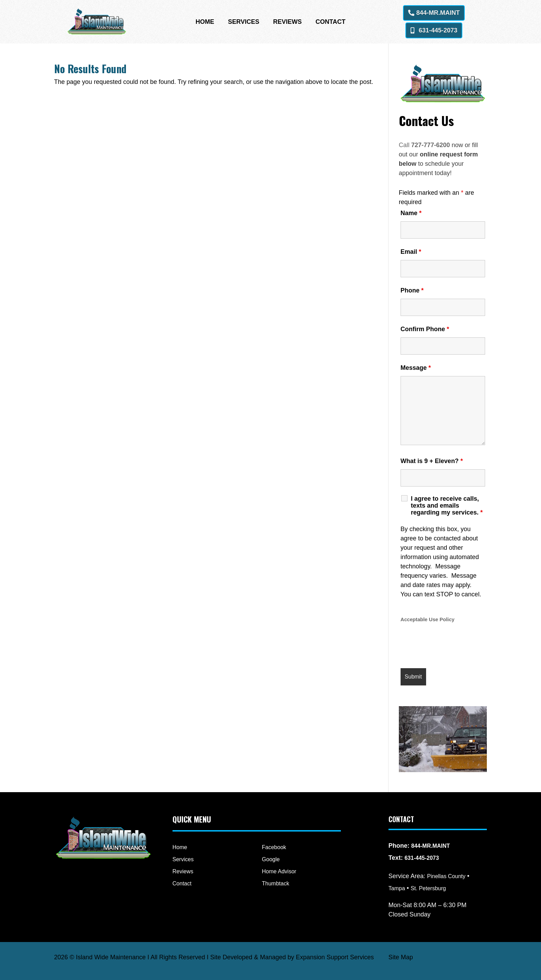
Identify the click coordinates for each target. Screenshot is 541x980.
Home (205, 22)
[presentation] (453, 646)
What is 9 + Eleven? (432, 461)
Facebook (274, 847)
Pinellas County (446, 876)
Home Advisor (279, 871)
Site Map (401, 957)
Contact (331, 22)
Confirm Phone (425, 329)
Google (271, 859)
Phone (412, 290)
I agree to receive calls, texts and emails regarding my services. (447, 506)
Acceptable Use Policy (427, 619)
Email (411, 252)
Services (244, 22)
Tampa (397, 888)
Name (411, 213)
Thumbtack (276, 883)
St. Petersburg (428, 888)
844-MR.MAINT (438, 13)
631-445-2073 (438, 30)
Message (416, 368)
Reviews (288, 22)
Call (405, 145)
